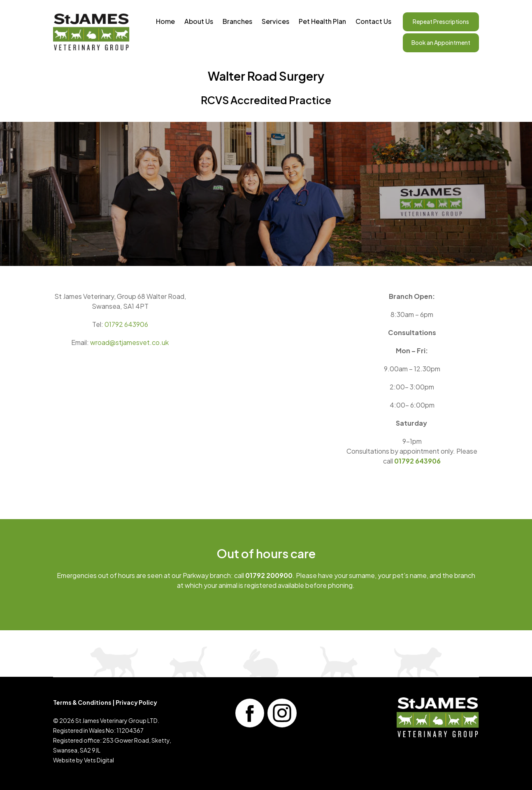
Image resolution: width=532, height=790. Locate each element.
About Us (199, 21)
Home (165, 21)
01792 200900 (269, 575)
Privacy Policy (136, 702)
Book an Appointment (441, 42)
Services (275, 21)
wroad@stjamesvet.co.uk (129, 342)
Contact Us (373, 21)
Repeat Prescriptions (441, 21)
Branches (237, 21)
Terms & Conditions (82, 702)
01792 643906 (126, 324)
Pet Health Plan (322, 21)
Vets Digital (99, 760)
